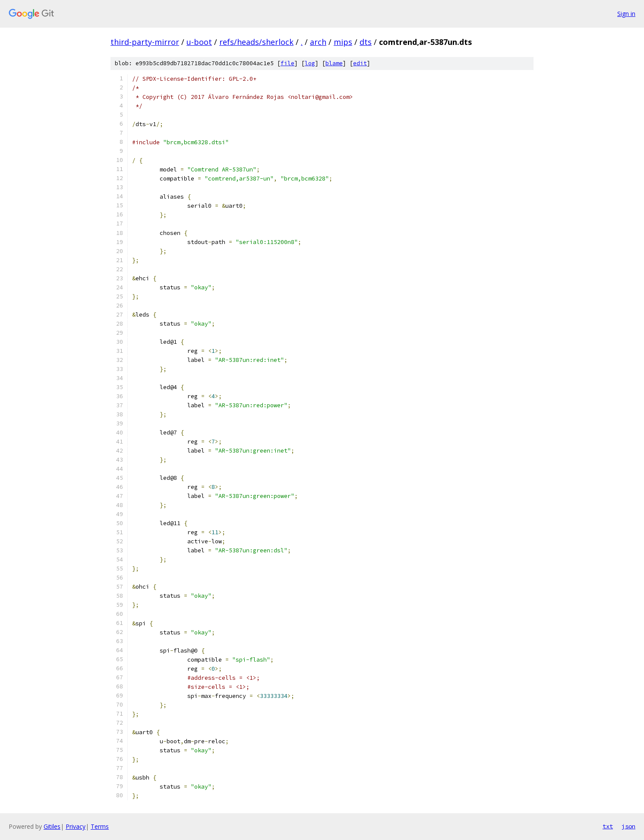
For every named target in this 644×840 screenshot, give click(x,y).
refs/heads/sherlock (256, 42)
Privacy (76, 826)
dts (366, 42)
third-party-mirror (145, 42)
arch (318, 42)
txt (608, 826)
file (287, 63)
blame (334, 63)
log (310, 63)
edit (360, 63)
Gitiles (52, 826)
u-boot (199, 42)
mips (343, 42)
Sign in (626, 14)
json (628, 826)
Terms (100, 826)
